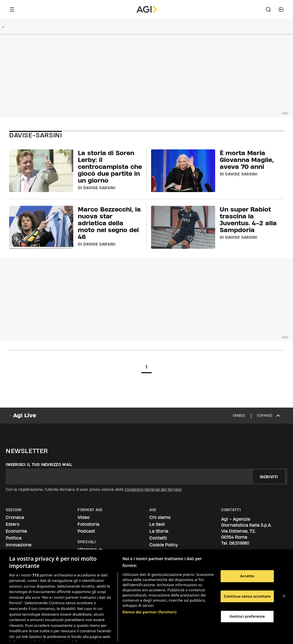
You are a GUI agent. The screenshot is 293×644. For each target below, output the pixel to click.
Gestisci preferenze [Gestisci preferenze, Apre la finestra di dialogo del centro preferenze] (247, 616)
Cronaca (15, 517)
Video (84, 517)
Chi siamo (160, 517)
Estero (13, 524)
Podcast (86, 531)
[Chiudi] (284, 596)
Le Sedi (157, 524)
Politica (14, 538)
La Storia (159, 531)
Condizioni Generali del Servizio (153, 489)
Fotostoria (88, 524)
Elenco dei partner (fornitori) (150, 582)
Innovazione (19, 545)
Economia (16, 531)
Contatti (158, 538)
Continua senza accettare (247, 596)
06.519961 (239, 543)
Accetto (247, 576)
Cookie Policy (164, 545)
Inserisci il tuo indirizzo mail (39, 465)
